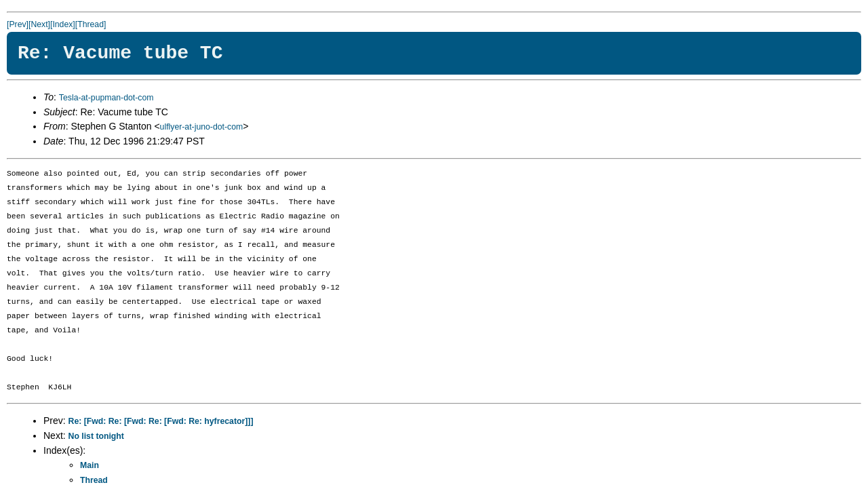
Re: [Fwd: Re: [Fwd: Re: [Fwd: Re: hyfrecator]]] (161, 421)
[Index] (63, 24)
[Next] (39, 24)
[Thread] (91, 24)
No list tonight (96, 436)
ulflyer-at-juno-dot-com (202, 127)
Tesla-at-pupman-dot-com (106, 98)
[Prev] (18, 24)
